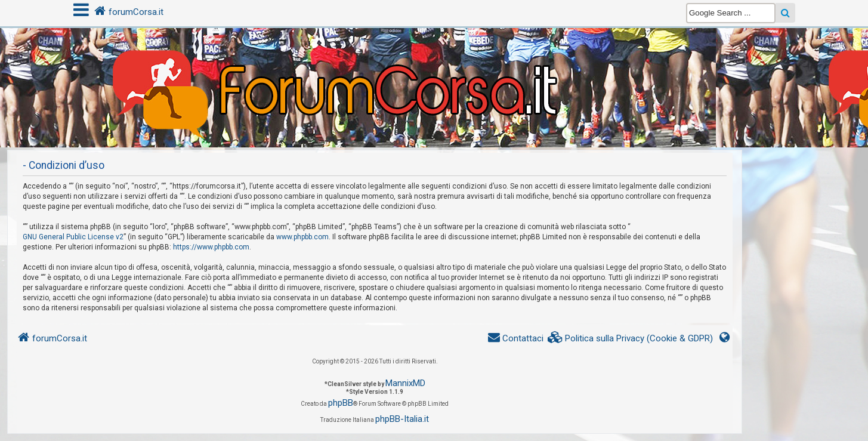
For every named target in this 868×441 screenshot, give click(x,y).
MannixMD (405, 383)
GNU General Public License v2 (73, 237)
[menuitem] (631, 339)
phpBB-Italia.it (402, 419)
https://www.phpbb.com (211, 247)
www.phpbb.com (302, 237)
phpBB (341, 403)
